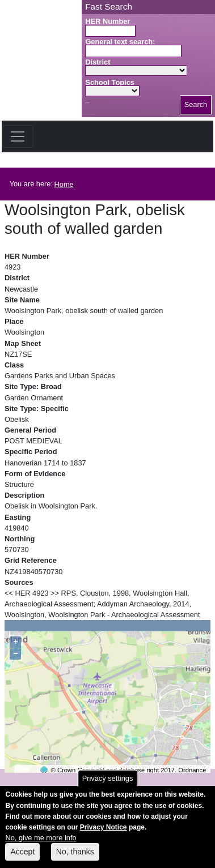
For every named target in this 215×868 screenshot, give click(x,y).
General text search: (120, 42)
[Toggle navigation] (18, 136)
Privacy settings (108, 785)
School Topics (110, 82)
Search (196, 104)
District (98, 62)
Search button (87, 103)
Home (64, 184)
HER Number (107, 21)
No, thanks (75, 858)
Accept (22, 858)
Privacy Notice (104, 834)
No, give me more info (41, 845)
